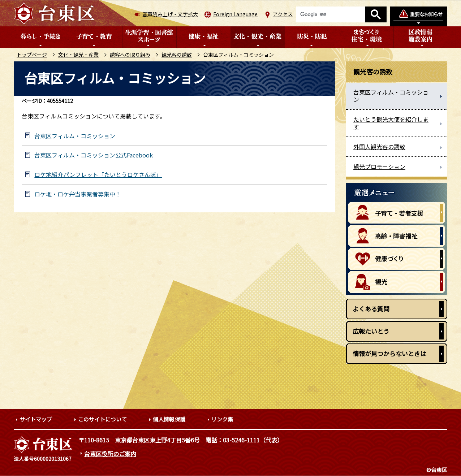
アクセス (283, 14)
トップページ (32, 55)
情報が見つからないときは (389, 353)
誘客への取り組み (130, 55)
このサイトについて (102, 419)
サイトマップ (36, 419)
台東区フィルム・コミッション (75, 136)
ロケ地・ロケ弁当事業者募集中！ (78, 194)
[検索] (331, 14)
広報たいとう (371, 331)
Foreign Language (235, 14)
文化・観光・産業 (78, 55)
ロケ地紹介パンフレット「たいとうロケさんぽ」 (98, 175)
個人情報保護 (169, 419)
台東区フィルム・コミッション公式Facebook (94, 155)
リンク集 (222, 419)
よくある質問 (371, 309)
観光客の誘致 (177, 55)
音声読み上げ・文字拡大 (170, 14)
